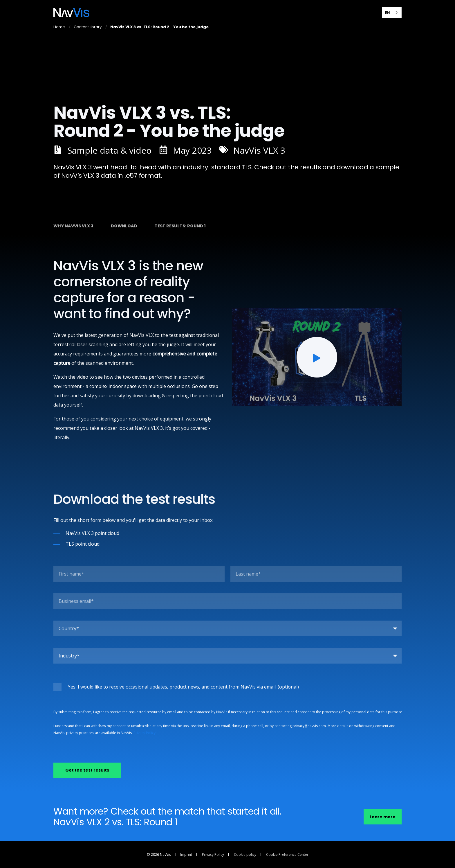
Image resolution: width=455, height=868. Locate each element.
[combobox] (392, 12)
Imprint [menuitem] (186, 855)
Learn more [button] (383, 817)
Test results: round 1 (180, 226)
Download (124, 226)
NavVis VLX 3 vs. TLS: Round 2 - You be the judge (159, 27)
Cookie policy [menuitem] (245, 855)
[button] (317, 357)
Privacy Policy (145, 733)
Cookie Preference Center (287, 855)
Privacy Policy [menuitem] (213, 855)
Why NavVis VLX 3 (73, 226)
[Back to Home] (71, 12)
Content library (88, 27)
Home (59, 27)
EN (387, 12)
